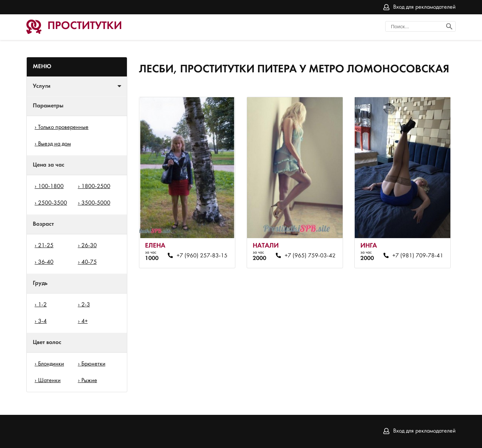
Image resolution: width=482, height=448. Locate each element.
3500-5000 (96, 203)
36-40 (46, 262)
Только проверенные (63, 127)
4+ (85, 321)
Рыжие (89, 381)
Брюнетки (93, 364)
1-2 (42, 305)
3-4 (42, 321)
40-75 (89, 262)
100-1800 (51, 187)
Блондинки (51, 364)
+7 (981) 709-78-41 (418, 256)
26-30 (89, 246)
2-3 (86, 305)
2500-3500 (53, 203)
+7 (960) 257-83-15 (202, 256)
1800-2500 (96, 187)
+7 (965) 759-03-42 (310, 256)
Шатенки (49, 381)
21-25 (46, 246)
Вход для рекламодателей (424, 7)
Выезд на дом (54, 144)
